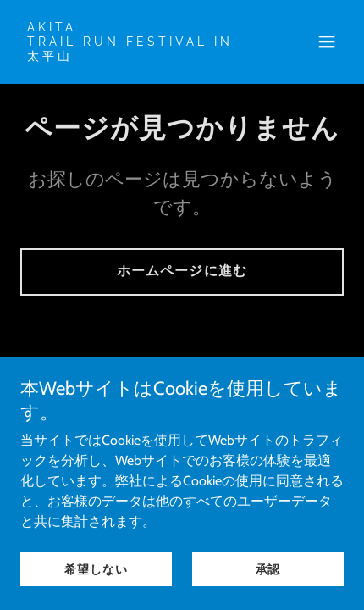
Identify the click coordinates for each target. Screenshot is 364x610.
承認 (268, 569)
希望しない (96, 569)
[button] (327, 42)
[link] (133, 55)
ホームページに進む (182, 271)
